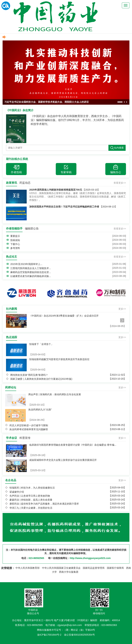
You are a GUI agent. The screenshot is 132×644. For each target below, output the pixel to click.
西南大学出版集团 (69, 572)
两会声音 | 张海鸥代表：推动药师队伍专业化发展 (55, 394)
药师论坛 (11, 387)
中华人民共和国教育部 (28, 568)
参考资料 (15, 248)
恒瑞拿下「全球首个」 (41, 344)
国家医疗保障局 (115, 568)
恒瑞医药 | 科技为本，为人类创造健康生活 (32, 488)
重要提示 (15, 236)
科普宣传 (25, 438)
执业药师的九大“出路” (40, 410)
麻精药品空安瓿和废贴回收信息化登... (31, 272)
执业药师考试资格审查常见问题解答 (29, 429)
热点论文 (12, 257)
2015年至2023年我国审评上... (26, 264)
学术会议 (12, 438)
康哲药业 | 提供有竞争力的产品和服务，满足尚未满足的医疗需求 (44, 504)
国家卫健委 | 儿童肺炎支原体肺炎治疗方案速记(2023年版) (41, 379)
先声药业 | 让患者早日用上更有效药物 (30, 496)
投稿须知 (15, 240)
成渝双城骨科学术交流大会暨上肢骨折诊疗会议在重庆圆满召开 (63, 460)
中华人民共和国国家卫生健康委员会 (61, 568)
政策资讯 (12, 183)
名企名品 (11, 480)
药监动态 (25, 183)
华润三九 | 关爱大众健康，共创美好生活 (31, 508)
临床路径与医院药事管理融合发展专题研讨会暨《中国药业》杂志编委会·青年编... (73, 445)
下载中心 (15, 244)
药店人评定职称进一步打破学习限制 (29, 425)
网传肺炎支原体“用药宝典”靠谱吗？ (29, 375)
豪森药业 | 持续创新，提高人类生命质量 (31, 500)
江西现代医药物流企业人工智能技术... (31, 268)
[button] (120, 102)
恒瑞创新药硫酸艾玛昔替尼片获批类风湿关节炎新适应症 (59, 359)
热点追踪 (12, 337)
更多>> (122, 309)
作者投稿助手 (14, 229)
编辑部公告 (32, 229)
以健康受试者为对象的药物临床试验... (31, 276)
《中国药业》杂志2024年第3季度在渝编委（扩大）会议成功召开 (64, 316)
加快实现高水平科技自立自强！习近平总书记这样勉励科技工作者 (64, 207)
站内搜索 (117, 148)
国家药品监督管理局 (94, 568)
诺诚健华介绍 (17, 492)
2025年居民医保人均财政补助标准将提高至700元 (56, 190)
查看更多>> (120, 183)
